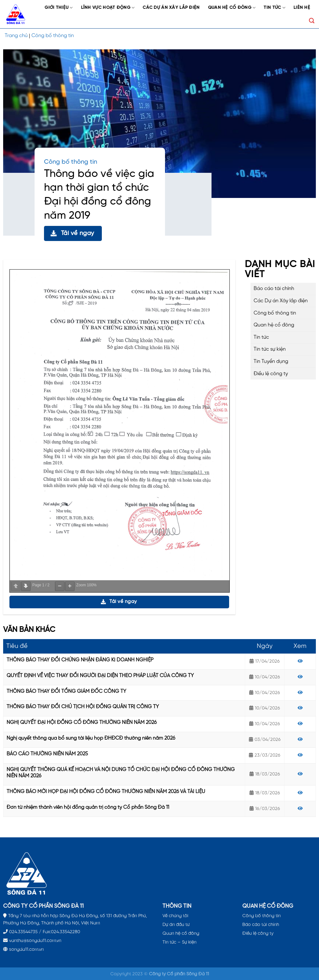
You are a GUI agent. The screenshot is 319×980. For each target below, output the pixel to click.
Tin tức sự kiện (270, 349)
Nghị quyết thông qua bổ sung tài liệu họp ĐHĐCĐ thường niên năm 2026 (91, 738)
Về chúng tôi (175, 916)
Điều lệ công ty (271, 374)
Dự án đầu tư (176, 925)
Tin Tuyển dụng (271, 361)
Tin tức (275, 8)
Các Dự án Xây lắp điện (171, 8)
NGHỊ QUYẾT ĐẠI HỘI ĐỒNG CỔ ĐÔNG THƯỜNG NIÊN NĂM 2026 (82, 723)
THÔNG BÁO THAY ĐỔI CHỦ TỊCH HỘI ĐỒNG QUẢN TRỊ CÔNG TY (83, 707)
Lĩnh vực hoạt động (108, 8)
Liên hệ (302, 8)
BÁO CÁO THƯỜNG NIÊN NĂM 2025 (47, 754)
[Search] (312, 21)
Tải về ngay (72, 233)
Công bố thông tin (53, 36)
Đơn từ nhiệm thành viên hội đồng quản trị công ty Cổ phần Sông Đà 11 (88, 807)
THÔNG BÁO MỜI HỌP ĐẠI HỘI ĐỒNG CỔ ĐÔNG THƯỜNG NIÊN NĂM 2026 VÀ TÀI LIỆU (106, 792)
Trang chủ (16, 36)
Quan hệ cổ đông (232, 8)
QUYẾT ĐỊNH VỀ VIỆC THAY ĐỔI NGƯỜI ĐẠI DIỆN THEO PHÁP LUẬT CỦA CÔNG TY (100, 676)
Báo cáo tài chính (274, 289)
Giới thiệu (59, 8)
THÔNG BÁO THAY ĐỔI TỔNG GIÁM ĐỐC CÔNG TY (66, 691)
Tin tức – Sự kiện (179, 942)
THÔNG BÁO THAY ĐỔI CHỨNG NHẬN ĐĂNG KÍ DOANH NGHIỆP (80, 660)
